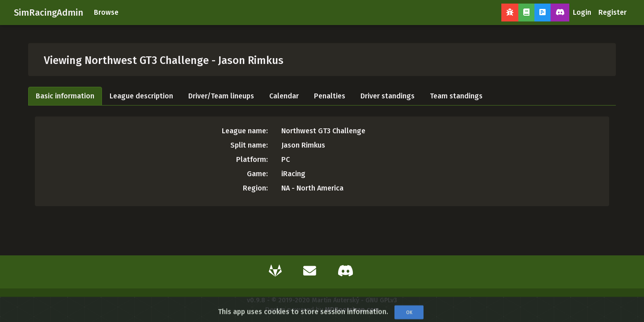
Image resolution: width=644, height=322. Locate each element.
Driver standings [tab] (388, 96)
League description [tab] (141, 96)
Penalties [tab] (330, 96)
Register (612, 12)
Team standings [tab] (456, 96)
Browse (106, 12)
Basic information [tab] (65, 96)
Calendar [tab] (284, 96)
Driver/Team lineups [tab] (221, 96)
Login (582, 12)
